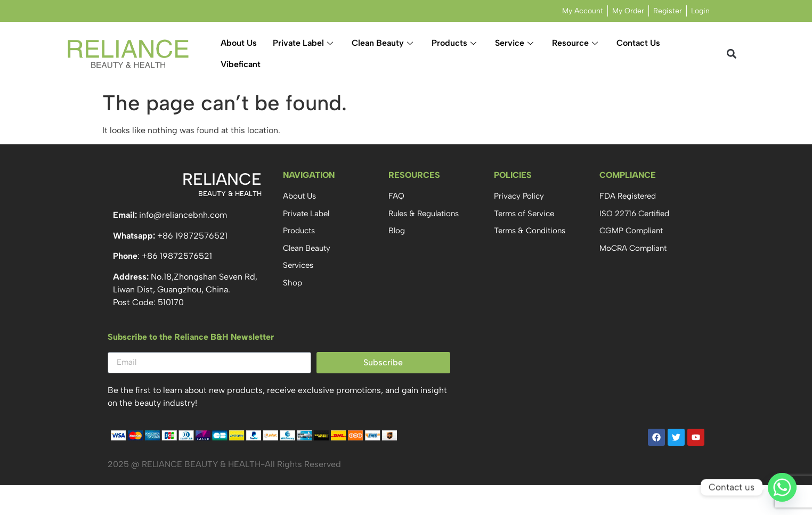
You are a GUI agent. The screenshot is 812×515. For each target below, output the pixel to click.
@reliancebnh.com (190, 215)
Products (455, 43)
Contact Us (638, 43)
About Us (239, 43)
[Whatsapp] (782, 487)
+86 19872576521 (192, 236)
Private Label (304, 43)
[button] (732, 54)
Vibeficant (241, 64)
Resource (576, 43)
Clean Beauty (384, 43)
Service (515, 43)
